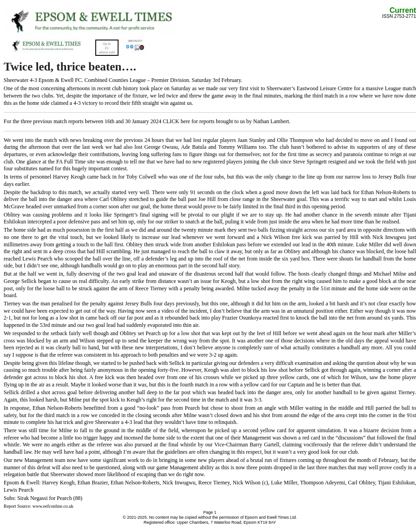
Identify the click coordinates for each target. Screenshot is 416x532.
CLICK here (176, 121)
